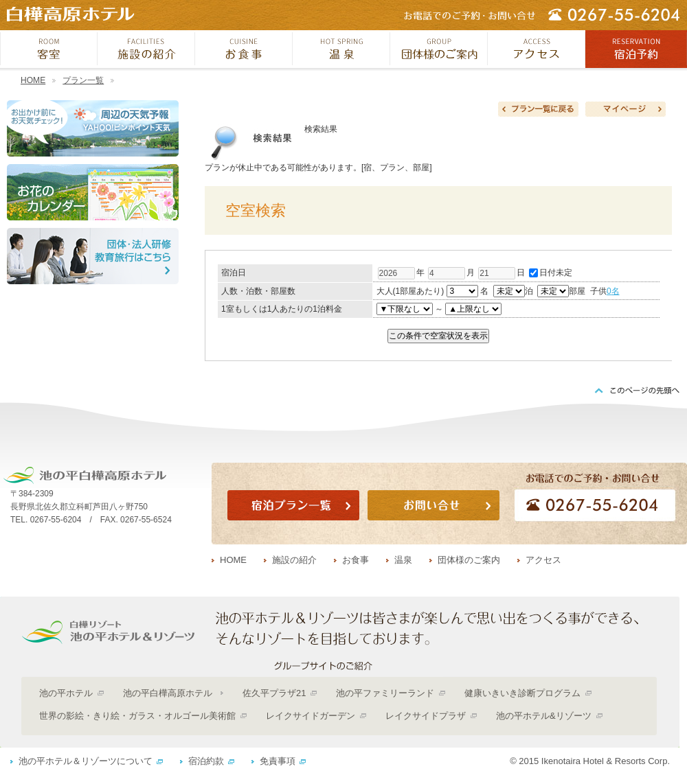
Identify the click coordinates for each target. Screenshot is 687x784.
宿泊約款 (206, 761)
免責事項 (278, 761)
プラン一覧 (83, 80)
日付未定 (551, 273)
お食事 (356, 560)
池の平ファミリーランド (385, 693)
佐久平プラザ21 (274, 693)
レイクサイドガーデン (311, 716)
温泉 (403, 560)
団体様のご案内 (469, 560)
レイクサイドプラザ (426, 716)
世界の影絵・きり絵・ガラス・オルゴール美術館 (137, 716)
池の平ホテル (66, 693)
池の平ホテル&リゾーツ (544, 716)
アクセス (543, 560)
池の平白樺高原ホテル (168, 693)
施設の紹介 (294, 560)
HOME (33, 80)
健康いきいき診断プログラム (522, 693)
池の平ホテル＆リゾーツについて (86, 761)
